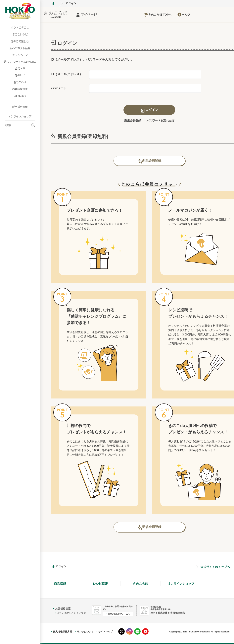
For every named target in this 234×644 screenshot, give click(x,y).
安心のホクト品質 (20, 48)
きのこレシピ (20, 34)
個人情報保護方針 (63, 632)
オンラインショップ (20, 116)
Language (20, 96)
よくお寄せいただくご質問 (72, 613)
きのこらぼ (20, 82)
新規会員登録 (133, 120)
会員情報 (53, 566)
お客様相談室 (20, 89)
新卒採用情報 (20, 107)
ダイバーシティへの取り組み (20, 62)
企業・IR (20, 68)
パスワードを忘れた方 (161, 120)
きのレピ (20, 75)
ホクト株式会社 (53, 3)
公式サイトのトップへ (215, 567)
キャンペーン (20, 55)
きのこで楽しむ (20, 41)
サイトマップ (106, 632)
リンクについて (85, 632)
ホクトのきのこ (20, 28)
